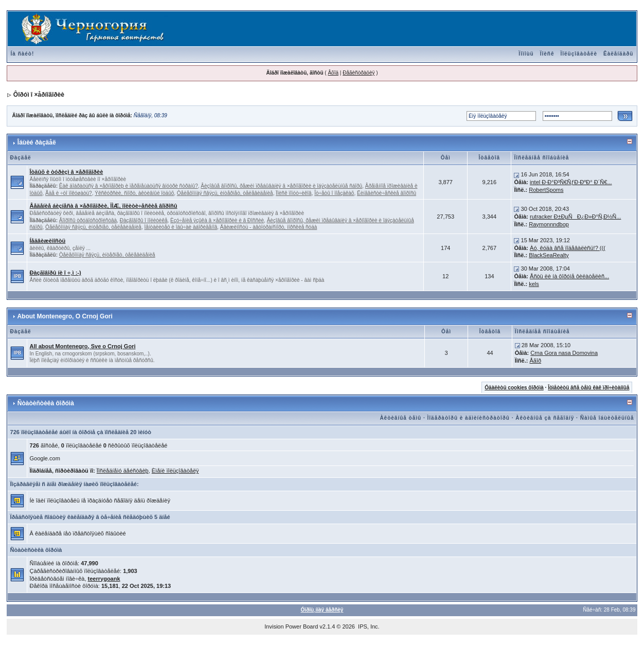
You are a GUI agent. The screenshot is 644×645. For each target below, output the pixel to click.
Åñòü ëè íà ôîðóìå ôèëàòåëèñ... (569, 276)
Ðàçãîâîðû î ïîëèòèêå (144, 220)
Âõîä (333, 73)
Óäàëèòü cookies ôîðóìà (514, 388)
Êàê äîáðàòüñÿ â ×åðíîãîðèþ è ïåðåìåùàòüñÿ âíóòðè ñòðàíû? (129, 186)
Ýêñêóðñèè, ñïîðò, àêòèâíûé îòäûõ (134, 193)
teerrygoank (104, 579)
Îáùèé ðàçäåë (37, 142)
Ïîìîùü (526, 54)
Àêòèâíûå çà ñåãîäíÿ (545, 418)
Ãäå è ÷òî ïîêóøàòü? (69, 193)
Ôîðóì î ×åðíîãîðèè (39, 95)
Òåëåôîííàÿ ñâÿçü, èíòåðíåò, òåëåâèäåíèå (225, 193)
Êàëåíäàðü (618, 54)
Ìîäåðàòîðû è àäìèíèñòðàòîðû (469, 418)
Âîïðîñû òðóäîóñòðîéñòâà (88, 220)
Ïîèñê (547, 54)
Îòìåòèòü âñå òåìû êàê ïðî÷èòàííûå (588, 388)
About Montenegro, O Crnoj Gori (65, 316)
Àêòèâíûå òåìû (400, 418)
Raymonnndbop (549, 224)
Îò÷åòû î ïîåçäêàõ (334, 193)
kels (534, 284)
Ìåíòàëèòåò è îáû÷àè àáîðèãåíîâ (181, 227)
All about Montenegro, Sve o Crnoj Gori (83, 346)
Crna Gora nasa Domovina (564, 353)
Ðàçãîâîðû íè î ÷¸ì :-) (56, 273)
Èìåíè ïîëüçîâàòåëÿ (175, 471)
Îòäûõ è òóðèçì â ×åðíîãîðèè (67, 172)
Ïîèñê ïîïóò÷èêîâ (293, 193)
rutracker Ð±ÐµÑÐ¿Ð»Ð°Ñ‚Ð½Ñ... (575, 217)
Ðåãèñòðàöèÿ (359, 73)
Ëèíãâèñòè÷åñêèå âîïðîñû (387, 193)
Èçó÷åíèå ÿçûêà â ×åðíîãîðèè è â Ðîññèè (217, 220)
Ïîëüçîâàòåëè (579, 54)
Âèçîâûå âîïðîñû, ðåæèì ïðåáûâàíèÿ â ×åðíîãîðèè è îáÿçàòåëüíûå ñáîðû (281, 186)
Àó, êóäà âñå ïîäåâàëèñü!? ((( (568, 248)
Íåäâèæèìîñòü (48, 241)
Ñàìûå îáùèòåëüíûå (607, 418)
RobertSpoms (546, 190)
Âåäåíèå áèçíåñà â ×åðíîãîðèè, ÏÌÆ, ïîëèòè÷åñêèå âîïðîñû (104, 206)
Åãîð (535, 361)
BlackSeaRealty (549, 255)
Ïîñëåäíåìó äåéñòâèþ (123, 471)
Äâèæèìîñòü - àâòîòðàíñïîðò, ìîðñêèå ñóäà (269, 227)
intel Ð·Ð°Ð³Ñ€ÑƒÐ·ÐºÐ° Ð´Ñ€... (571, 182)
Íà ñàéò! (23, 54)
